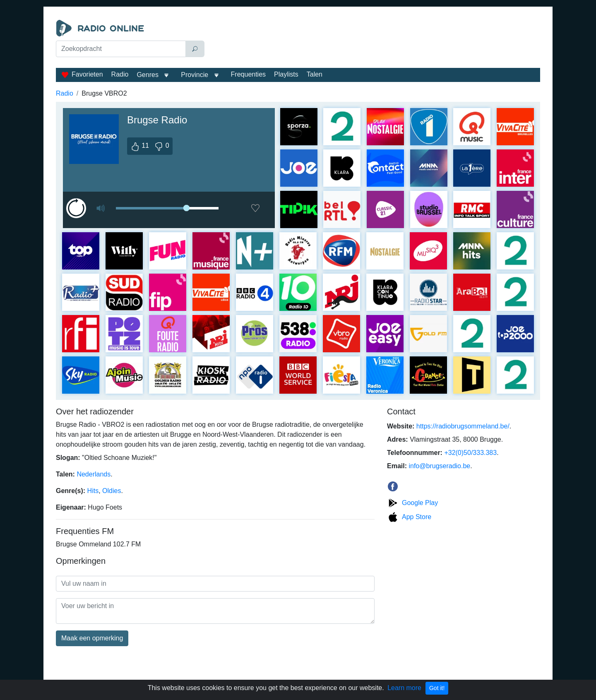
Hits (93, 491)
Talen (315, 74)
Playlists (286, 74)
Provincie (195, 75)
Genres (147, 75)
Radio (120, 74)
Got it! (437, 688)
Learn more (404, 688)
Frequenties (249, 74)
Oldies (112, 491)
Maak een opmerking (92, 638)
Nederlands (94, 474)
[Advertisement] (374, 41)
